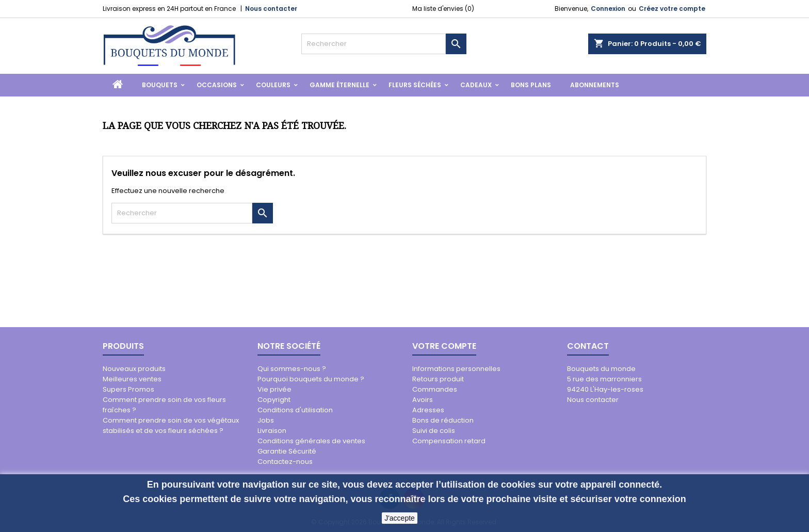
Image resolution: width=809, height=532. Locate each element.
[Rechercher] (374, 44)
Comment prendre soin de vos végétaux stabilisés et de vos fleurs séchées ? (171, 425)
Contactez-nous (285, 462)
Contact (588, 346)
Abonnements (595, 85)
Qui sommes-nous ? (292, 369)
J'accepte (400, 518)
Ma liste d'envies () (443, 9)
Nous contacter (271, 9)
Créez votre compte (672, 9)
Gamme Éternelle (339, 85)
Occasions (217, 85)
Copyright (274, 400)
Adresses (428, 410)
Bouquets (160, 85)
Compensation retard (449, 441)
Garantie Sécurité (287, 451)
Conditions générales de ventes (311, 441)
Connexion (608, 9)
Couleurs (273, 85)
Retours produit (438, 379)
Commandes (435, 389)
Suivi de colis (434, 431)
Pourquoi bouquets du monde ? (311, 379)
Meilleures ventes (132, 379)
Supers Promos (128, 389)
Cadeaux (476, 85)
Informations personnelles (456, 369)
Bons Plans (531, 85)
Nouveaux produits (134, 369)
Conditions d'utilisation (295, 410)
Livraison (272, 431)
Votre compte (444, 346)
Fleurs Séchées (415, 85)
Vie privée (274, 389)
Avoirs (423, 400)
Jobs (266, 420)
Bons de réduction (443, 420)
